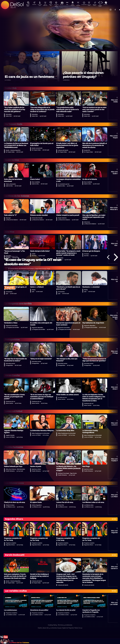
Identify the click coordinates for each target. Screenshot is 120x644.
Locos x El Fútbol (93, 5)
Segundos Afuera (99, 5)
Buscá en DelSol (28, 5)
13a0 (69, 5)
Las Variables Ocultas (104, 5)
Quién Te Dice (51, 5)
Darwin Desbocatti (46, 5)
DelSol (17, 4)
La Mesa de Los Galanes (57, 5)
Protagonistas (87, 5)
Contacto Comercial (107, 9)
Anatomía (110, 5)
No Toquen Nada (40, 5)
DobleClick (34, 5)
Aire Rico (63, 5)
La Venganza (81, 5)
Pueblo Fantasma (75, 5)
